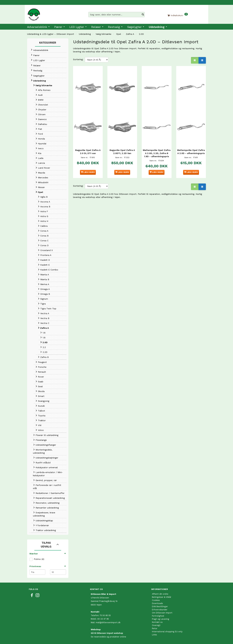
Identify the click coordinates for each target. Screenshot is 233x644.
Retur (155, 628)
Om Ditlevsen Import (162, 613)
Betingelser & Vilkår (162, 597)
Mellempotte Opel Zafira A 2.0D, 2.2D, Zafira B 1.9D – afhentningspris (157, 151)
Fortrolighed (158, 616)
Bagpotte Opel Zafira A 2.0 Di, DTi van (88, 148)
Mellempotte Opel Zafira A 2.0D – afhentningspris (191, 150)
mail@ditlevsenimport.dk (108, 622)
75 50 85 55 (105, 615)
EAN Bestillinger (160, 606)
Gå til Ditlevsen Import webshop (107, 633)
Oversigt (156, 625)
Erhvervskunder (160, 610)
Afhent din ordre (160, 594)
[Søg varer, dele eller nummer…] (143, 15)
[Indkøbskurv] (178, 15)
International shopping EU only (167, 632)
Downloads (157, 603)
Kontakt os (157, 622)
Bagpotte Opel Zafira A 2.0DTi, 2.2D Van (122, 148)
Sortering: (78, 59)
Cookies (156, 600)
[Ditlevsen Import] (52, 13)
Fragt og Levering (161, 619)
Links (154, 635)
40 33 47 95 (103, 619)
